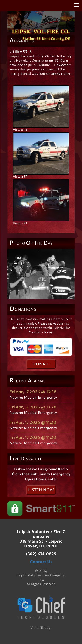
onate (41, 364)
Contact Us (41, 562)
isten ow (41, 490)
